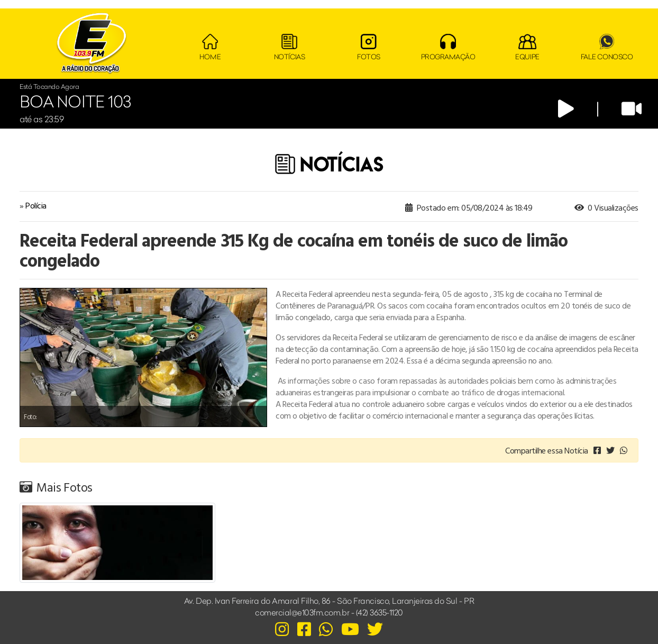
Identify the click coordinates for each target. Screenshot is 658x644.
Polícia (36, 205)
